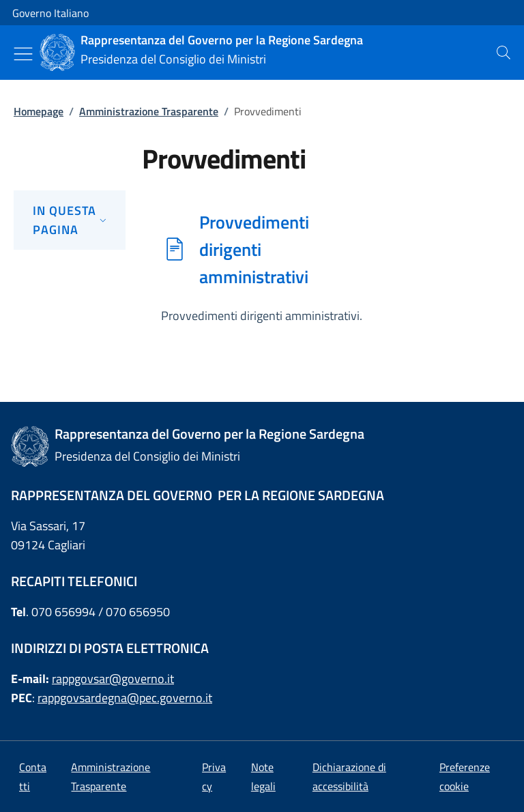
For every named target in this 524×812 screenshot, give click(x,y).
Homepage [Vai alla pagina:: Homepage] (39, 111)
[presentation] (504, 53)
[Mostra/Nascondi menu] (23, 54)
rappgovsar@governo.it (113, 679)
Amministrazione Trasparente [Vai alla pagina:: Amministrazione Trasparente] (149, 111)
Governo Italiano (50, 13)
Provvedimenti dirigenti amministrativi (254, 249)
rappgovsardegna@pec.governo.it (125, 698)
